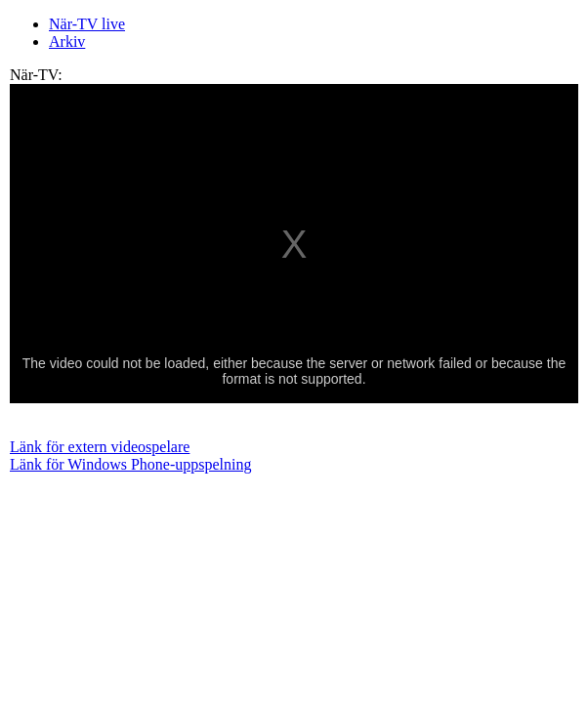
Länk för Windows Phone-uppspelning (130, 464)
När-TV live (87, 24)
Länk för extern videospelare (100, 447)
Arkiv (67, 41)
